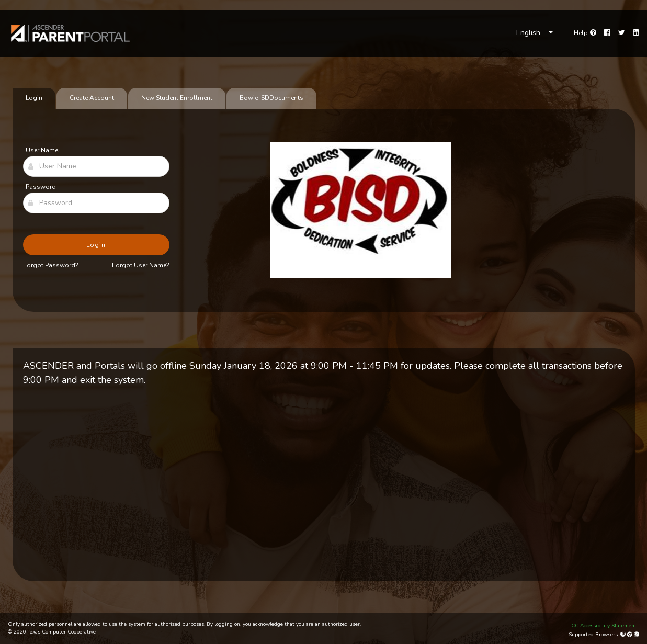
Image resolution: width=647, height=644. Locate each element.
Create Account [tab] (92, 98)
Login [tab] (34, 98)
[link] (71, 33)
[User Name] (96, 166)
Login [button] (96, 245)
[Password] (96, 203)
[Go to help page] (585, 33)
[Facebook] (607, 33)
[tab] (271, 98)
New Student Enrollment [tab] (177, 98)
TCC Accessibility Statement (603, 626)
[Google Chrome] (631, 635)
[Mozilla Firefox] (624, 635)
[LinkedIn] (636, 33)
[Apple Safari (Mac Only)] (637, 635)
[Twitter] (622, 33)
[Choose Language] (535, 33)
